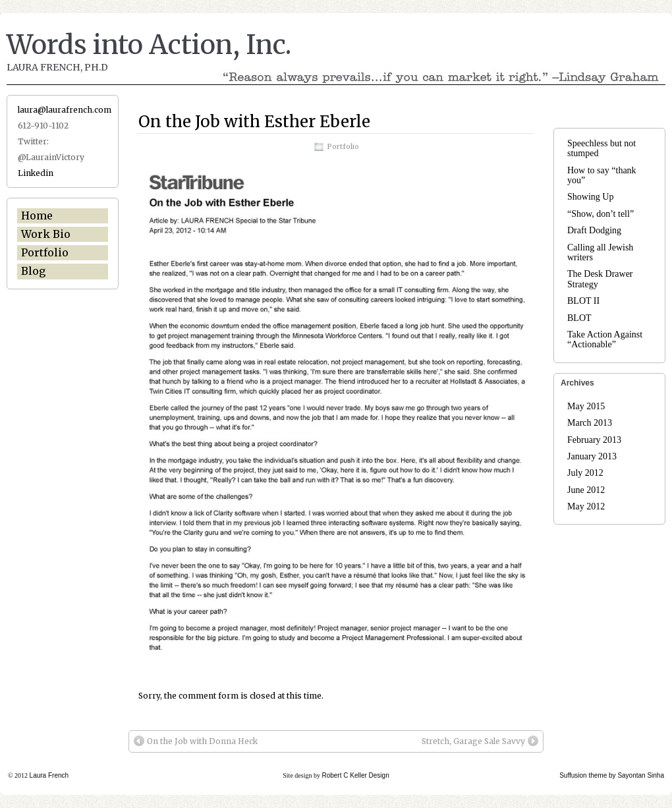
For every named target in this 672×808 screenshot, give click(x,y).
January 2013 (592, 456)
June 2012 (586, 490)
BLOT (579, 318)
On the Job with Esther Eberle (254, 122)
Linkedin (36, 173)
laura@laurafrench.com (65, 110)
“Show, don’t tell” (601, 214)
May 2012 (586, 506)
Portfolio (343, 146)
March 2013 (590, 423)
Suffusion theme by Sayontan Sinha (612, 775)
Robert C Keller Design (355, 775)
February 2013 (594, 440)
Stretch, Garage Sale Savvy (480, 741)
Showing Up (590, 197)
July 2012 (585, 473)
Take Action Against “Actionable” (605, 339)
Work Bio (46, 234)
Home (37, 216)
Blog (33, 271)
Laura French (49, 775)
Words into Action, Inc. (149, 45)
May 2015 (586, 406)
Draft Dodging (594, 230)
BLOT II (583, 301)
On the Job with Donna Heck (196, 741)
